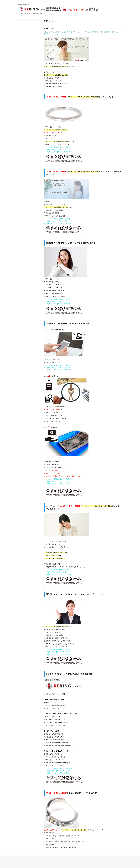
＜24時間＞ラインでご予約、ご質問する (58, 152)
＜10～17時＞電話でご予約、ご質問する (58, 147)
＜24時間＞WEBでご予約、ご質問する (57, 150)
